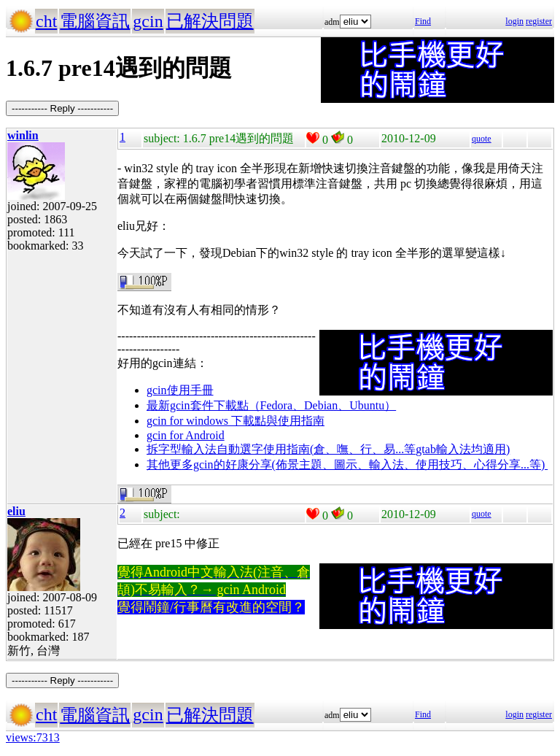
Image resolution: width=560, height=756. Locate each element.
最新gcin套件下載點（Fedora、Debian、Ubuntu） (271, 405)
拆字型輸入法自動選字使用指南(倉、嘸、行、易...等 (281, 449)
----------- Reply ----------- (62, 108)
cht (46, 21)
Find (423, 21)
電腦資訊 (95, 21)
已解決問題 (210, 21)
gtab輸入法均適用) (463, 449)
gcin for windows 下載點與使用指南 (236, 421)
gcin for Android (186, 435)
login (514, 21)
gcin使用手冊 (180, 390)
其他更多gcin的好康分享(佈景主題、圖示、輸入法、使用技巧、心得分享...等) (347, 464)
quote (482, 139)
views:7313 (33, 737)
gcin (148, 21)
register (539, 21)
